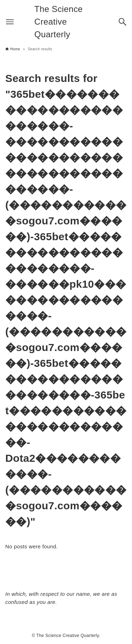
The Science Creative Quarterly (59, 22)
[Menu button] (10, 22)
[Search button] (122, 22)
